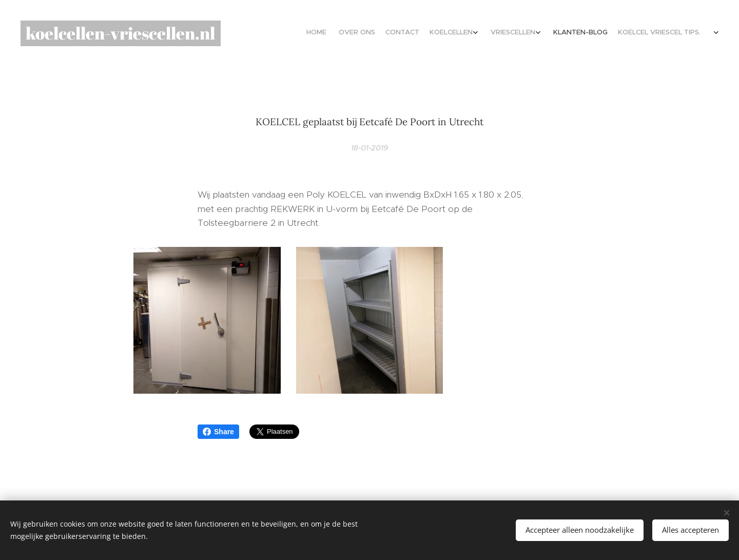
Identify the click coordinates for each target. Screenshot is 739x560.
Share (218, 432)
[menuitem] (612, 33)
